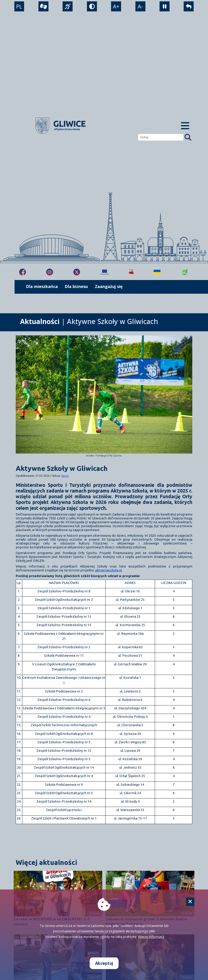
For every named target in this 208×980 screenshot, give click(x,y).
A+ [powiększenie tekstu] (116, 6)
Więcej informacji (151, 936)
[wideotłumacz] (43, 7)
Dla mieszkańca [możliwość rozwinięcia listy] (42, 286)
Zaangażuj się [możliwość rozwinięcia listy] (109, 286)
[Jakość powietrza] (185, 272)
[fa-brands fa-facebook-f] (23, 272)
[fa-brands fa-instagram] (50, 272)
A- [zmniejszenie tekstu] (140, 6)
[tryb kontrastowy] (92, 7)
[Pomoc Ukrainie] (157, 272)
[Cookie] (190, 902)
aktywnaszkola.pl (109, 570)
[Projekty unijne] (105, 272)
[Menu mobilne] (185, 126)
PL (19, 6)
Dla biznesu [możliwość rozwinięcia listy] (76, 286)
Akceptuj (104, 963)
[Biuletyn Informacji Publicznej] (131, 272)
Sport (65, 476)
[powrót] (189, 7)
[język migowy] (68, 7)
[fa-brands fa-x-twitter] (77, 272)
